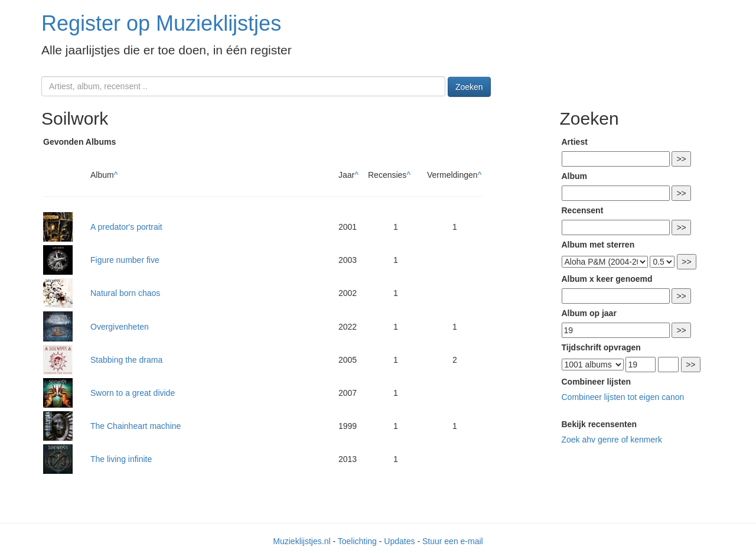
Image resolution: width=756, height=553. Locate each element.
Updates (399, 541)
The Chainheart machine (136, 426)
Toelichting (357, 541)
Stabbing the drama (126, 360)
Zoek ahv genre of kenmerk (612, 440)
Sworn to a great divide (133, 393)
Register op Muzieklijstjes (161, 23)
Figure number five (125, 260)
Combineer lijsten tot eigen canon (623, 397)
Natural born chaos (125, 293)
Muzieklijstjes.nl (302, 541)
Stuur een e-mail (453, 541)
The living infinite (121, 459)
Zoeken (469, 87)
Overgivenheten (120, 327)
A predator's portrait (126, 227)
